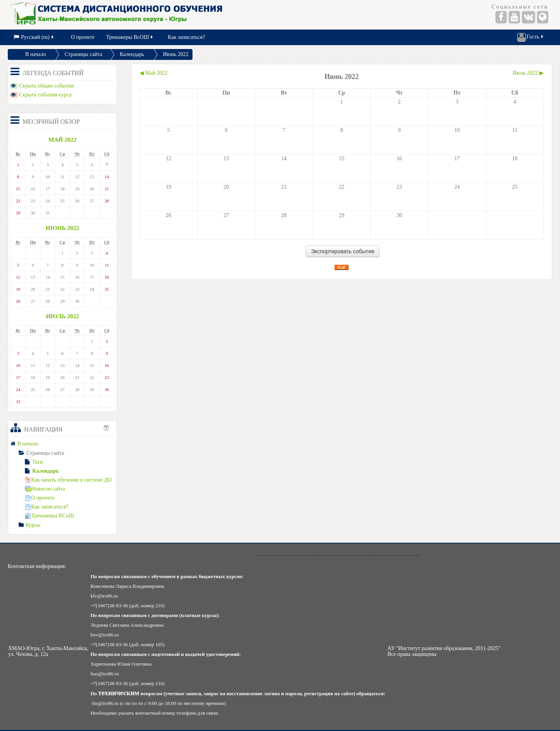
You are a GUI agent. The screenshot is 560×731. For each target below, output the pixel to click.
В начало (36, 54)
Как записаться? (186, 37)
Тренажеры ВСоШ (49, 516)
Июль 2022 (62, 316)
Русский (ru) (34, 37)
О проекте (83, 37)
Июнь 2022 (176, 54)
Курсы (33, 525)
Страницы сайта (83, 54)
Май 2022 (62, 139)
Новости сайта (45, 489)
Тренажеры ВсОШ (130, 37)
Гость (531, 37)
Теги (34, 462)
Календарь (132, 54)
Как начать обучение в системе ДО (68, 480)
